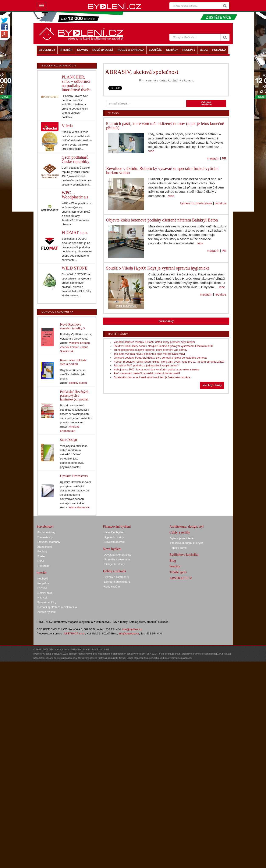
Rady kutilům (112, 587)
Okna (41, 561)
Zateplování (45, 547)
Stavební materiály (49, 542)
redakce (221, 203)
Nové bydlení (112, 549)
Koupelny (43, 583)
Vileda (67, 126)
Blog (173, 561)
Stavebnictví (45, 526)
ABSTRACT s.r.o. (75, 633)
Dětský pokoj (45, 593)
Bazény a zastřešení (116, 577)
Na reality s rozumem (117, 559)
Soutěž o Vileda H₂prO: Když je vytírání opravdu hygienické (158, 268)
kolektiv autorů (78, 383)
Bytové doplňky (47, 602)
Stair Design (68, 440)
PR (224, 158)
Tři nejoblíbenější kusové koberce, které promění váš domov (150, 350)
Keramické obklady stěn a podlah (73, 362)
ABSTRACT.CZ (181, 578)
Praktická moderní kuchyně (187, 543)
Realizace (44, 566)
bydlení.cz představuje (196, 203)
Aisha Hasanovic (79, 507)
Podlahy (42, 551)
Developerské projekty (118, 555)
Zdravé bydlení (47, 612)
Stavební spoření (114, 542)
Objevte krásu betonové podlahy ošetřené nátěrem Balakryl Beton (162, 220)
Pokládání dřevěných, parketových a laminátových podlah (75, 395)
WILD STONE (75, 268)
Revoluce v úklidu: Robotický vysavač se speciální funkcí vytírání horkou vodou (162, 171)
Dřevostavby (45, 537)
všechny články (212, 385)
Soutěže (175, 566)
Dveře (41, 556)
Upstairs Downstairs (74, 476)
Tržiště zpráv (178, 572)
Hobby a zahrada (114, 571)
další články (166, 321)
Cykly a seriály (180, 532)
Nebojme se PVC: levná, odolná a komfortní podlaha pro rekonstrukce (156, 369)
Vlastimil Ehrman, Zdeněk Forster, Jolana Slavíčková (75, 347)
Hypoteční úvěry (114, 537)
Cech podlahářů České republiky (76, 159)
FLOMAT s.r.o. (75, 232)
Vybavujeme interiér (182, 538)
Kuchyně (43, 578)
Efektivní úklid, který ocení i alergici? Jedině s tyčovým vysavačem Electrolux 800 (163, 346)
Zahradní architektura (117, 582)
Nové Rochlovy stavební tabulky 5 (72, 326)
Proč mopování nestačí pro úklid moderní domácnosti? (147, 373)
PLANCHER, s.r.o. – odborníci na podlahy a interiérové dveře (76, 83)
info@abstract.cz (129, 633)
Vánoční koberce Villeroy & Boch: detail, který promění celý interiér (154, 342)
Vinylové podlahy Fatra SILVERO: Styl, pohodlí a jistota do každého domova (160, 358)
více (151, 151)
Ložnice (42, 588)
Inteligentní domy (114, 564)
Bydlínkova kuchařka (184, 555)
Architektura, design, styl (187, 526)
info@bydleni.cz (132, 629)
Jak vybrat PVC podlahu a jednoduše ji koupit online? (146, 365)
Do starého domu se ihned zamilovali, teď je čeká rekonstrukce (152, 377)
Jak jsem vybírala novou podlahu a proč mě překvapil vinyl (149, 354)
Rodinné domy (46, 532)
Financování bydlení (117, 526)
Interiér (42, 573)
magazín (213, 158)
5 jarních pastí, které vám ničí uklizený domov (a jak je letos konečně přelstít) (165, 126)
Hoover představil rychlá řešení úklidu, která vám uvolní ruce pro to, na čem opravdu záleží (169, 362)
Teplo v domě (178, 548)
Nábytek (43, 598)
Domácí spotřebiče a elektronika (57, 607)
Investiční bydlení (114, 532)
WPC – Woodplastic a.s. (76, 195)
